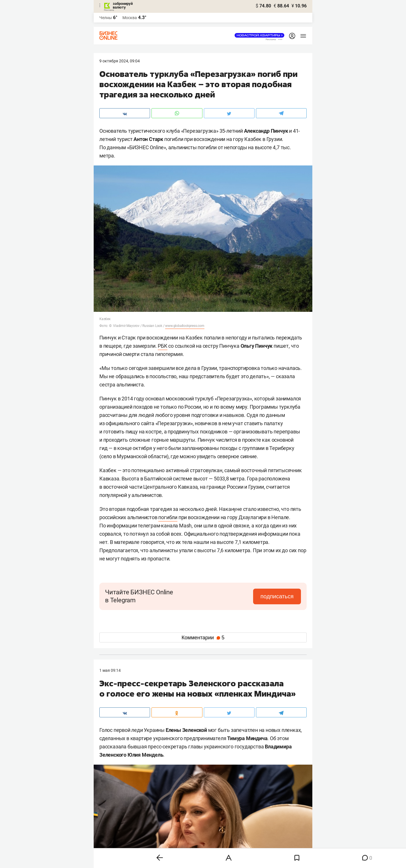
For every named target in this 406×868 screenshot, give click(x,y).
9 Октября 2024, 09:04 (120, 61)
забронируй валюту (123, 5)
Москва (130, 18)
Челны (106, 18)
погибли (168, 517)
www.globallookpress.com (185, 326)
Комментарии (203, 638)
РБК (162, 346)
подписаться (277, 596)
